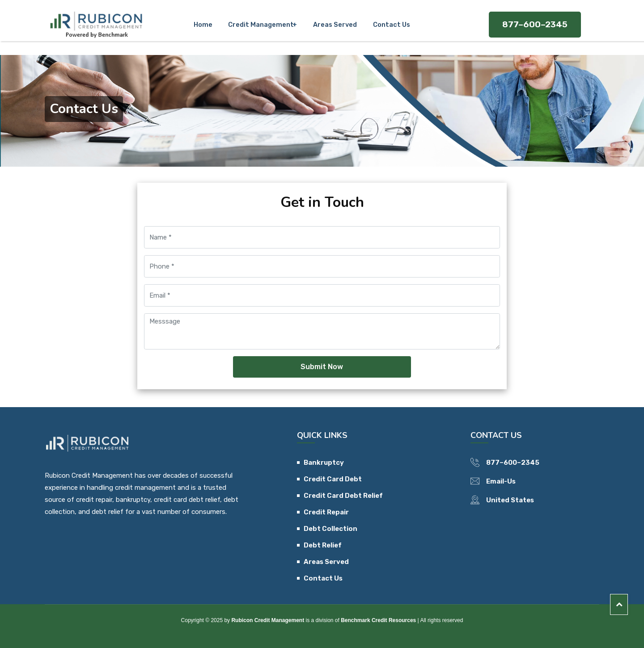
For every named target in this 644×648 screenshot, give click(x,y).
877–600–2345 (535, 21)
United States (510, 500)
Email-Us (501, 481)
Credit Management (261, 21)
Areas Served (333, 21)
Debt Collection (330, 529)
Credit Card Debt (333, 479)
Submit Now (322, 367)
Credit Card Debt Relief (343, 496)
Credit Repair (326, 512)
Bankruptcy (324, 463)
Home (208, 21)
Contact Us (385, 21)
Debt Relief (323, 545)
